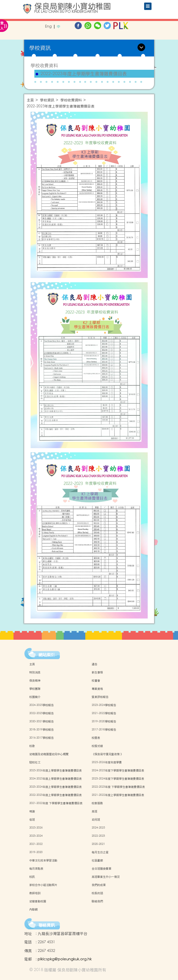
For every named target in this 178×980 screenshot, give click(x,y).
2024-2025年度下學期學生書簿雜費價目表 (118, 771)
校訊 (32, 877)
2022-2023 (98, 836)
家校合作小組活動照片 (43, 885)
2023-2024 (36, 836)
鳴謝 (32, 811)
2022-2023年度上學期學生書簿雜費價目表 (84, 74)
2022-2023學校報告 (42, 713)
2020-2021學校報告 (42, 721)
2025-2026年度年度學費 (107, 762)
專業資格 (97, 689)
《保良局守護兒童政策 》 (107, 754)
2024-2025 (98, 828)
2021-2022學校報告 (104, 713)
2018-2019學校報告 (42, 730)
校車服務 (97, 803)
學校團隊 (35, 689)
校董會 (96, 681)
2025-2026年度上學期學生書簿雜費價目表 (56, 771)
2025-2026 (36, 828)
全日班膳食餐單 (101, 869)
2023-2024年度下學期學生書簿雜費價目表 (118, 779)
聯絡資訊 (47, 925)
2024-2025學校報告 (42, 705)
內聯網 (33, 909)
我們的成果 (99, 885)
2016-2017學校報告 (42, 738)
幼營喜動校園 (38, 901)
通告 (94, 664)
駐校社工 (35, 762)
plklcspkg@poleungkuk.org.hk (65, 959)
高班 (94, 811)
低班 (32, 820)
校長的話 (97, 893)
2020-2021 (98, 844)
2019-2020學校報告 (104, 721)
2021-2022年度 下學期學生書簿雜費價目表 (56, 803)
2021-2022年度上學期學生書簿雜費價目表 (118, 795)
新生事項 (97, 672)
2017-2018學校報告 (104, 730)
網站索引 (47, 655)
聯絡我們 (97, 901)
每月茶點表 (36, 869)
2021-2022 (36, 844)
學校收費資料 (44, 66)
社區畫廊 (97, 860)
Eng (48, 27)
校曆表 (96, 738)
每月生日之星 (100, 852)
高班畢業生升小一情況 (106, 877)
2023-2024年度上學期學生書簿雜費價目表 (56, 787)
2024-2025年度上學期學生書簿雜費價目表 (56, 779)
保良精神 (35, 681)
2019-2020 (36, 852)
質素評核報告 (100, 697)
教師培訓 (35, 893)
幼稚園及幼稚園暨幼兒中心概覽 (49, 754)
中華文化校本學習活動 (43, 860)
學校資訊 (47, 100)
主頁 (30, 100)
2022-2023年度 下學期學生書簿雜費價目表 (118, 787)
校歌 (32, 746)
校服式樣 (97, 746)
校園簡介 (35, 697)
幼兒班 (96, 820)
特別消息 (35, 672)
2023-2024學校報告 (104, 705)
